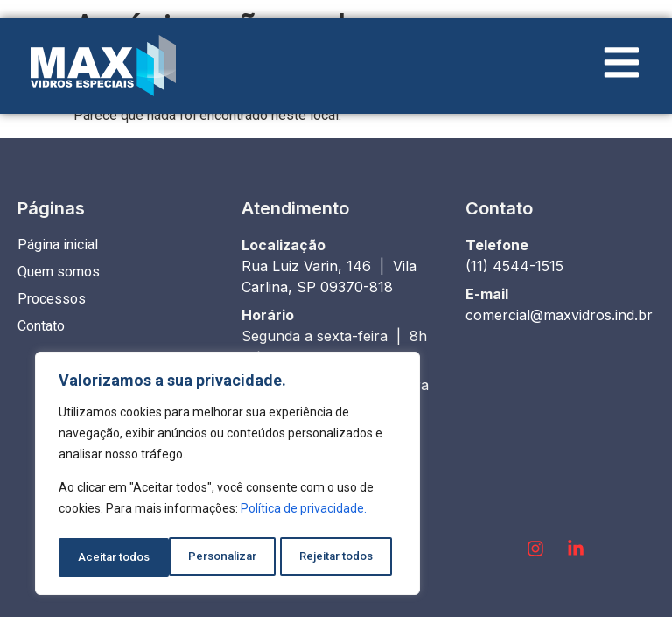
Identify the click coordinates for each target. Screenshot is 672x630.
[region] (227, 476)
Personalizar (111, 557)
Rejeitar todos (226, 557)
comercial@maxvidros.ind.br (559, 315)
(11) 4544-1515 (514, 266)
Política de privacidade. (304, 514)
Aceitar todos (343, 557)
